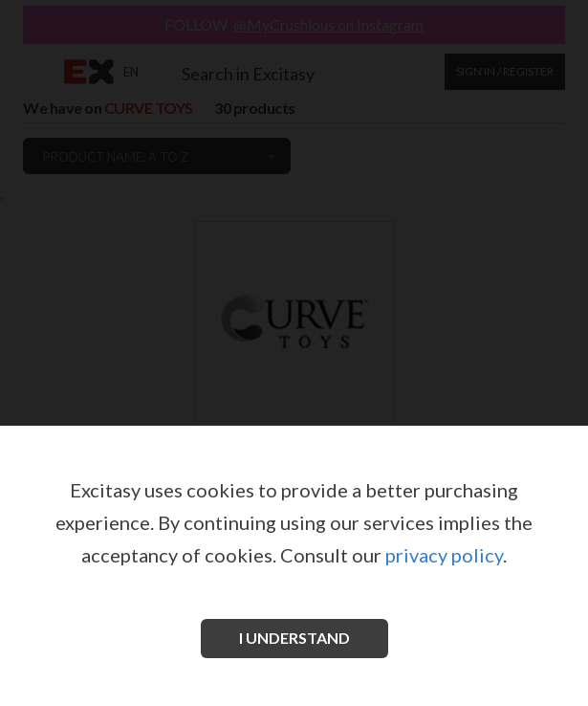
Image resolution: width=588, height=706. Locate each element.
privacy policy (444, 555)
